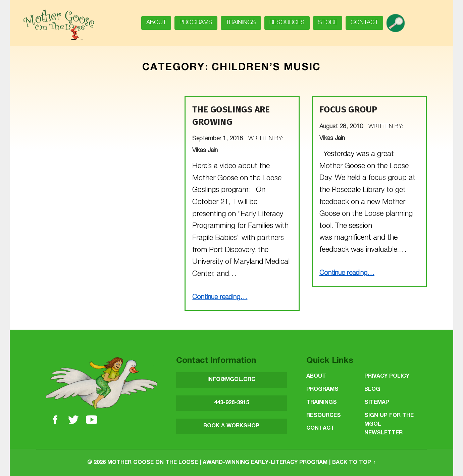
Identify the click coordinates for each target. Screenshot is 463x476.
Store (328, 23)
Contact (364, 23)
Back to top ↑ (354, 463)
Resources (287, 23)
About (156, 23)
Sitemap (377, 403)
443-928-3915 (232, 403)
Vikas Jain (205, 151)
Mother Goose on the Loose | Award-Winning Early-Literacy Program (217, 463)
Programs (196, 23)
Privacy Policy (387, 376)
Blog (372, 390)
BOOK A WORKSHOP (231, 426)
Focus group (348, 110)
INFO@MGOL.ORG (232, 380)
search (398, 21)
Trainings (241, 23)
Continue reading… (220, 298)
